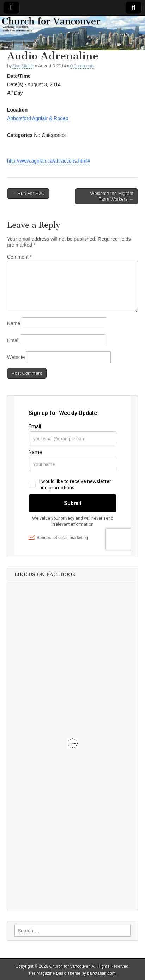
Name (14, 323)
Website (16, 357)
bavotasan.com (101, 973)
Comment (19, 257)
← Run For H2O (28, 193)
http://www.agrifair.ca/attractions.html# (49, 161)
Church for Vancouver (70, 966)
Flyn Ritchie (23, 66)
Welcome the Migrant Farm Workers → (112, 196)
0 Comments (82, 66)
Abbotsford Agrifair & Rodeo (38, 118)
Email (13, 340)
